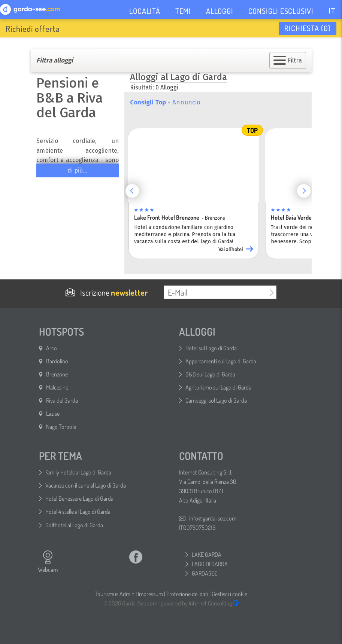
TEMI (183, 11)
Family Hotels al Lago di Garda (78, 472)
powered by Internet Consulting (200, 603)
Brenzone (57, 374)
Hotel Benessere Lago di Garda (79, 498)
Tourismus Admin (115, 594)
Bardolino (57, 361)
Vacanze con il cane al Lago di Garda (86, 485)
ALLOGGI (220, 11)
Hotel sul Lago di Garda (211, 348)
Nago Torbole (61, 427)
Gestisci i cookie (229, 594)
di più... (77, 170)
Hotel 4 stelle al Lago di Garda (78, 512)
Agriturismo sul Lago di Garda (218, 387)
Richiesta (308, 28)
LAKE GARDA (207, 555)
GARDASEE (205, 573)
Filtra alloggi (55, 60)
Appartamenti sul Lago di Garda (221, 361)
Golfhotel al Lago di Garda (74, 525)
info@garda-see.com (213, 518)
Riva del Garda (62, 400)
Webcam (48, 562)
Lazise (53, 413)
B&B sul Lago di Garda (210, 374)
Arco (52, 348)
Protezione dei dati (187, 594)
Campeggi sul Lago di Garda (216, 400)
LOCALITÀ (145, 11)
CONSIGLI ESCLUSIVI (281, 11)
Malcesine (57, 387)
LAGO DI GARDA (210, 564)
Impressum (150, 594)
